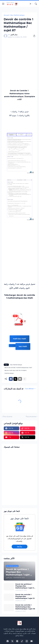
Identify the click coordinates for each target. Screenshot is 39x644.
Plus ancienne (31, 417)
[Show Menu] (3, 4)
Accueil (6, 15)
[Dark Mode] (31, 4)
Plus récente (8, 417)
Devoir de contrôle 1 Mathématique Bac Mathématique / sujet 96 (25, 607)
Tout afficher (29, 389)
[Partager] (33, 36)
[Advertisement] (19, 60)
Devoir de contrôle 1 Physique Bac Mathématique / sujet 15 (25, 596)
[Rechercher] (36, 4)
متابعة (19, 546)
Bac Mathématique (17, 15)
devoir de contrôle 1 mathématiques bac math (18, 367)
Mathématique (9, 373)
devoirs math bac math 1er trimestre (15, 370)
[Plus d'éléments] (25, 379)
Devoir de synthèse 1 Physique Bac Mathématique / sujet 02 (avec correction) (25, 586)
